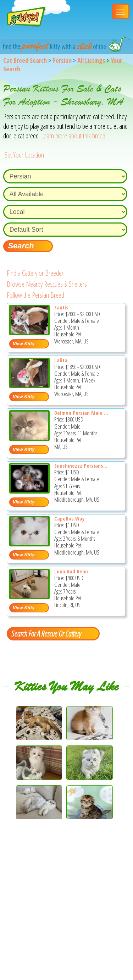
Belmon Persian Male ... (81, 413)
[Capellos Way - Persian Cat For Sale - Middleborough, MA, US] (30, 544)
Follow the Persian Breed (35, 295)
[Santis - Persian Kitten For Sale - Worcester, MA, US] (30, 333)
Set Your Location (24, 155)
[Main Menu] (121, 11)
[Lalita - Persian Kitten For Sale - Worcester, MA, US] (30, 386)
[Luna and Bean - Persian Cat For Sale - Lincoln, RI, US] (30, 597)
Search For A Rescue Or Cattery (46, 633)
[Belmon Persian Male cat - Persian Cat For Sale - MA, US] (30, 438)
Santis (61, 307)
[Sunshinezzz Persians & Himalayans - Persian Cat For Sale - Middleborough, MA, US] (30, 491)
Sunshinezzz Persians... (81, 466)
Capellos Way (70, 518)
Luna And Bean (71, 571)
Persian (62, 60)
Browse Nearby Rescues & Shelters (47, 284)
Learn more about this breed (73, 136)
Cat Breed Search (25, 60)
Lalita (61, 360)
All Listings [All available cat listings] (91, 60)
